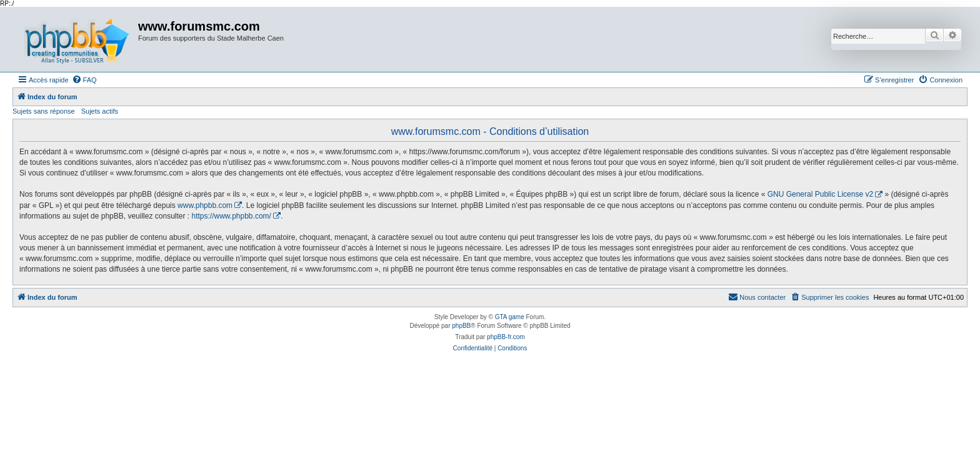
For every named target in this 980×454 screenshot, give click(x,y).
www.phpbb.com (205, 205)
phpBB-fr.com (506, 337)
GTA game (510, 317)
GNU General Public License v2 (820, 194)
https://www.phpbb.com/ (231, 216)
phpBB (461, 326)
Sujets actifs (100, 111)
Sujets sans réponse (44, 111)
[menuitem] (84, 80)
